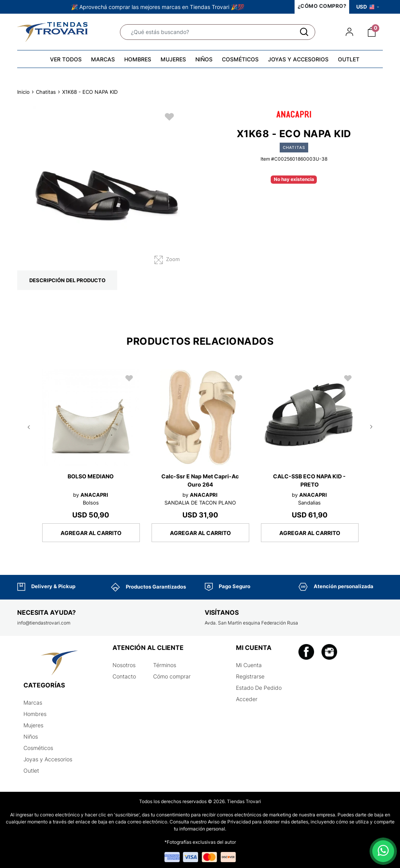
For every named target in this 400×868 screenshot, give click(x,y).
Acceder (247, 699)
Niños (31, 736)
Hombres (35, 714)
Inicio (23, 92)
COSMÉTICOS (240, 59)
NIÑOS (204, 59)
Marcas (33, 702)
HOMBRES (138, 59)
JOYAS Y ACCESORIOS (298, 59)
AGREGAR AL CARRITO (91, 533)
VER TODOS (66, 59)
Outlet (31, 770)
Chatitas (46, 92)
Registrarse (250, 676)
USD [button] (368, 7)
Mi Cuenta (249, 665)
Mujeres (33, 725)
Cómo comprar (172, 676)
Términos (165, 665)
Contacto (124, 676)
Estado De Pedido (259, 688)
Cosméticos (38, 748)
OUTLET (349, 59)
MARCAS (103, 59)
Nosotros (124, 665)
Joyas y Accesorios (48, 759)
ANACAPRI (94, 495)
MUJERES (173, 59)
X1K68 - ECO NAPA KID (90, 92)
